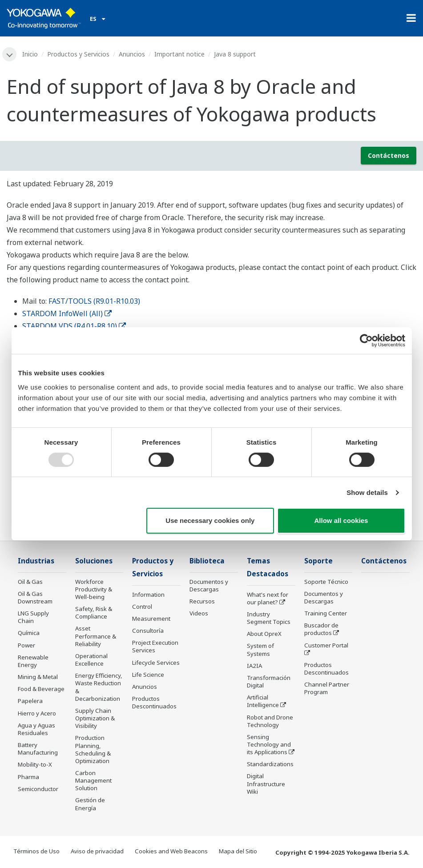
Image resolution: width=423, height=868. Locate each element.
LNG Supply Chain (33, 617)
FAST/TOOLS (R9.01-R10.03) (94, 301)
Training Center (326, 613)
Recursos (202, 601)
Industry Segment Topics (269, 618)
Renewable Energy (33, 661)
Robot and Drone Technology (270, 721)
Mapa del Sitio (238, 851)
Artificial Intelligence (263, 701)
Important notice (179, 54)
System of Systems (260, 649)
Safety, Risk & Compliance (94, 613)
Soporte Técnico (326, 582)
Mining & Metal (38, 677)
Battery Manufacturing (38, 749)
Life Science (148, 675)
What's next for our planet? (268, 598)
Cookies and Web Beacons (171, 851)
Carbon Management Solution (93, 780)
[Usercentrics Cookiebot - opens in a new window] (366, 341)
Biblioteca (207, 561)
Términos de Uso (36, 851)
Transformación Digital (269, 681)
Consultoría (148, 631)
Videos (199, 613)
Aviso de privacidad (97, 851)
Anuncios (132, 54)
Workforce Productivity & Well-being (94, 589)
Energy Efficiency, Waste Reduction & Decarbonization (99, 687)
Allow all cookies (341, 520)
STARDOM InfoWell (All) (67, 313)
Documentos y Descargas (209, 585)
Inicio (30, 54)
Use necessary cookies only (210, 520)
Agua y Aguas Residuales (36, 729)
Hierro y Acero (37, 713)
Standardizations (270, 764)
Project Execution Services (155, 646)
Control (142, 607)
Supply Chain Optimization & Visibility (95, 718)
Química (29, 633)
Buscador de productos (321, 629)
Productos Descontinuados (154, 702)
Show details (367, 492)
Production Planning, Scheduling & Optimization (93, 749)
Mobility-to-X (35, 764)
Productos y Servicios (78, 54)
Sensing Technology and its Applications (269, 744)
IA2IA (254, 666)
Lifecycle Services (156, 663)
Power (26, 645)
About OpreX (264, 634)
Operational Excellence (91, 660)
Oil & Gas (30, 582)
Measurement (151, 619)
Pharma (28, 777)
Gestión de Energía (90, 804)
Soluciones (94, 561)
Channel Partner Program (327, 688)
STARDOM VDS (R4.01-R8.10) (74, 326)
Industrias (36, 561)
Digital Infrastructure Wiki (266, 784)
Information (148, 595)
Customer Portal (326, 645)
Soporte (318, 561)
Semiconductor (38, 789)
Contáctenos (389, 155)
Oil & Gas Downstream (35, 597)
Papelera (30, 701)
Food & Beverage (41, 689)
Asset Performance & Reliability (96, 636)
